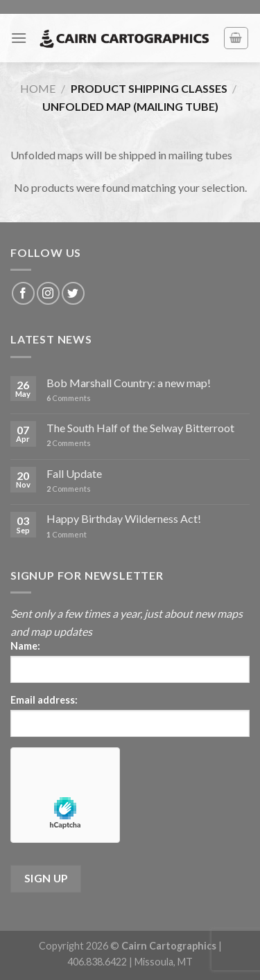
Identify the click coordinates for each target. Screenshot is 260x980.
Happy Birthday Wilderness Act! (124, 518)
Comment (67, 534)
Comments (69, 398)
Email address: (44, 700)
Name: (25, 646)
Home (38, 88)
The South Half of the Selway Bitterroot (140, 428)
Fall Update (74, 473)
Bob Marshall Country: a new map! (129, 383)
